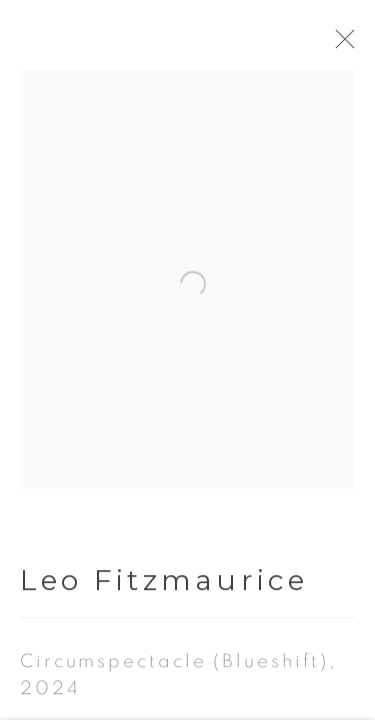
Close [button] (357, 45)
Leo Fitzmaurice (164, 504)
